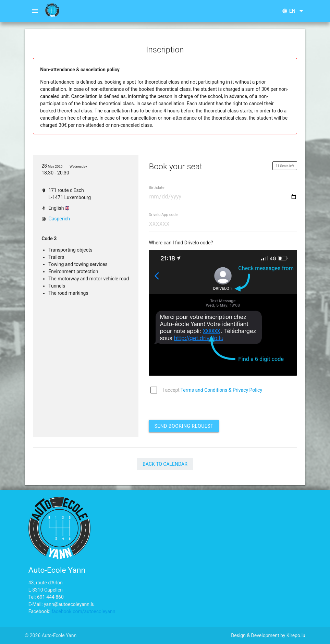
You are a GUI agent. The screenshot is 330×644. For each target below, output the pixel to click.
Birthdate (157, 188)
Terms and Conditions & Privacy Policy (221, 390)
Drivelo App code (163, 215)
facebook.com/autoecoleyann (83, 611)
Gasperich (59, 219)
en (294, 11)
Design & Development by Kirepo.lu (268, 635)
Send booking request (184, 426)
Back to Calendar (165, 464)
